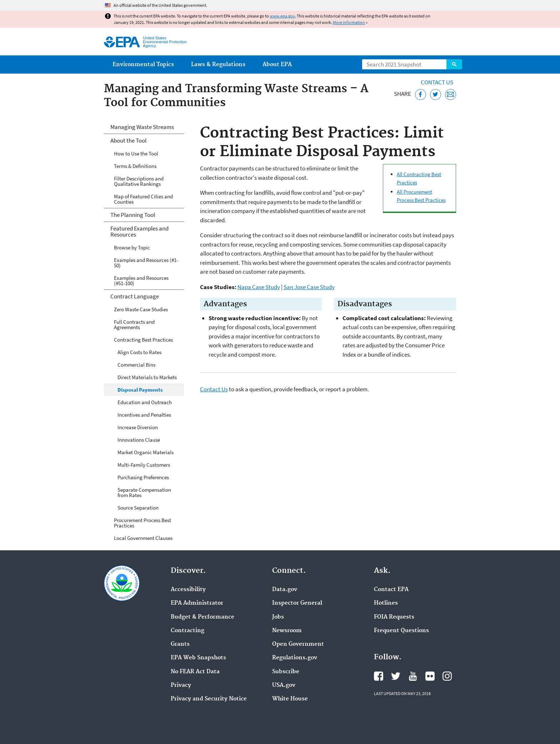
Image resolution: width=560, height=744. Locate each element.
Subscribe (286, 672)
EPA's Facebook (379, 676)
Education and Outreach (145, 402)
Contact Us (437, 82)
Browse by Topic (132, 247)
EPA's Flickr (430, 676)
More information (349, 22)
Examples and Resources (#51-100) (141, 281)
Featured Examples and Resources (139, 231)
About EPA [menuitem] (277, 65)
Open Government (298, 644)
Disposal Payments (140, 390)
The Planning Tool (133, 215)
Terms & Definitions (135, 166)
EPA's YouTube (413, 676)
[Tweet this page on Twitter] (436, 95)
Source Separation (138, 508)
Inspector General (297, 603)
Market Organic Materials (146, 452)
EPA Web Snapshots (198, 658)
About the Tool (128, 140)
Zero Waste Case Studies (141, 309)
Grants (180, 644)
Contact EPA (391, 590)
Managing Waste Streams (142, 127)
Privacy (181, 685)
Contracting (187, 631)
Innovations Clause (139, 440)
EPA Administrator (197, 603)
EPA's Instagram (447, 676)
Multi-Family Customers (144, 465)
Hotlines (386, 603)
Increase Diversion (138, 427)
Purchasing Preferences (143, 477)
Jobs (278, 617)
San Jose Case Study (309, 287)
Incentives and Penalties (144, 415)
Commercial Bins (136, 365)
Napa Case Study (259, 287)
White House (290, 699)
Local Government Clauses (143, 538)
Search (454, 64)
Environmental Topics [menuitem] (143, 65)
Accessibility (188, 590)
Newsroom (287, 631)
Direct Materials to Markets (147, 377)
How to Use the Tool (136, 153)
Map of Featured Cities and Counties (143, 199)
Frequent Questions (401, 631)
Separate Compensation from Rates (144, 492)
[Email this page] (451, 95)
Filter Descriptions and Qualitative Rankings (139, 181)
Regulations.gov (295, 658)
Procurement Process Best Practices (142, 523)
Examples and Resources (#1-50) (146, 263)
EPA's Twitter (396, 676)
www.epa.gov (282, 16)
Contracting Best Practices (143, 340)
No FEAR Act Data (195, 672)
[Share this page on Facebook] (421, 95)
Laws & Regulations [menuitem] (218, 65)
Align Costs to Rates (139, 352)
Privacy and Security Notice (209, 699)
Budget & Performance (202, 617)
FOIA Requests (394, 617)
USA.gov (284, 685)
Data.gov (285, 590)
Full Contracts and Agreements (134, 324)
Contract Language (135, 296)
